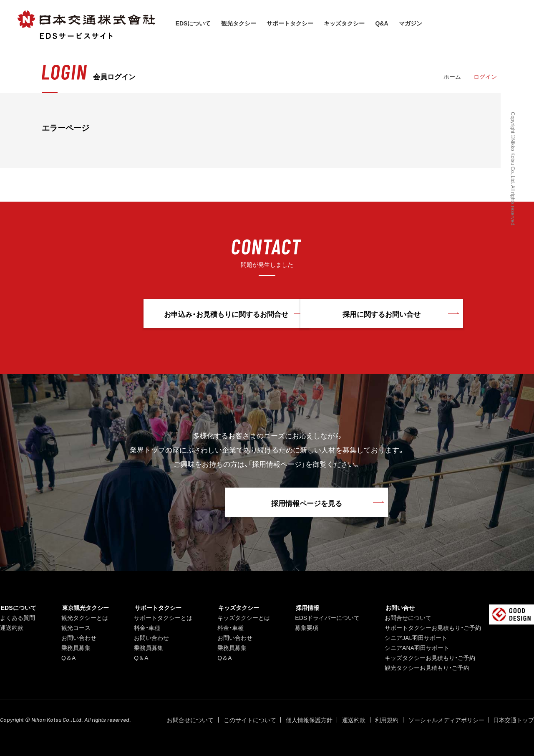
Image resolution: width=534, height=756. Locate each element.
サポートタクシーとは (161, 617)
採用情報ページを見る (267, 503)
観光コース (75, 627)
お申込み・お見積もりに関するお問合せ (174, 314)
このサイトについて (254, 720)
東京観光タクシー (84, 607)
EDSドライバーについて (326, 617)
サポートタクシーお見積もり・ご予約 (431, 627)
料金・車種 (145, 627)
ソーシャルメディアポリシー (446, 720)
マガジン (411, 23)
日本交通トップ (514, 720)
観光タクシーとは (84, 617)
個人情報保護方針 (312, 720)
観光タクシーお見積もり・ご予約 (425, 668)
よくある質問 (18, 617)
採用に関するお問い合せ (361, 314)
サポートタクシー (291, 23)
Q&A (383, 23)
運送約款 (12, 627)
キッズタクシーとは (242, 617)
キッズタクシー (345, 23)
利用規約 (388, 720)
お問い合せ (398, 607)
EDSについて (194, 23)
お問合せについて (406, 617)
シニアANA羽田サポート (415, 647)
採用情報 (305, 607)
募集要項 (305, 627)
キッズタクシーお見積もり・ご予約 (428, 657)
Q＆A (68, 657)
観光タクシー (240, 23)
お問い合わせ (78, 637)
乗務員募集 (75, 647)
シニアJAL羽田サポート (414, 637)
